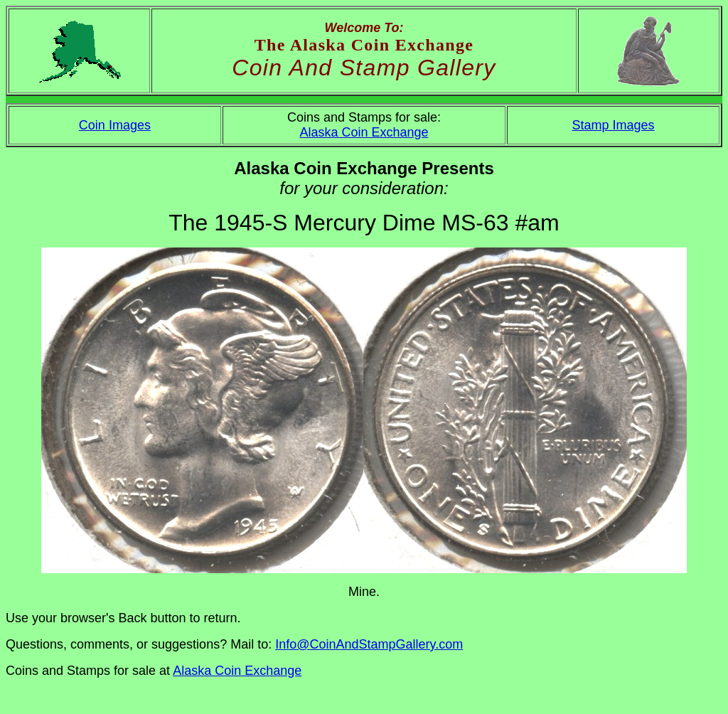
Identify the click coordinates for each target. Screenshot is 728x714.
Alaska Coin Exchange (364, 132)
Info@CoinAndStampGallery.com (369, 644)
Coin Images (115, 125)
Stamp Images (614, 125)
